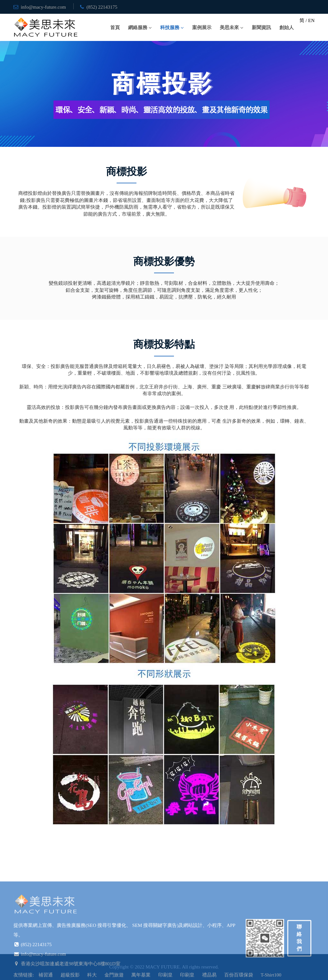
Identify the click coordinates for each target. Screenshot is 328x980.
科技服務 (170, 28)
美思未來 (229, 28)
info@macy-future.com (43, 7)
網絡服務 (138, 28)
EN (311, 20)
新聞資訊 (261, 28)
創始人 (287, 28)
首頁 (115, 28)
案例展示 (202, 28)
